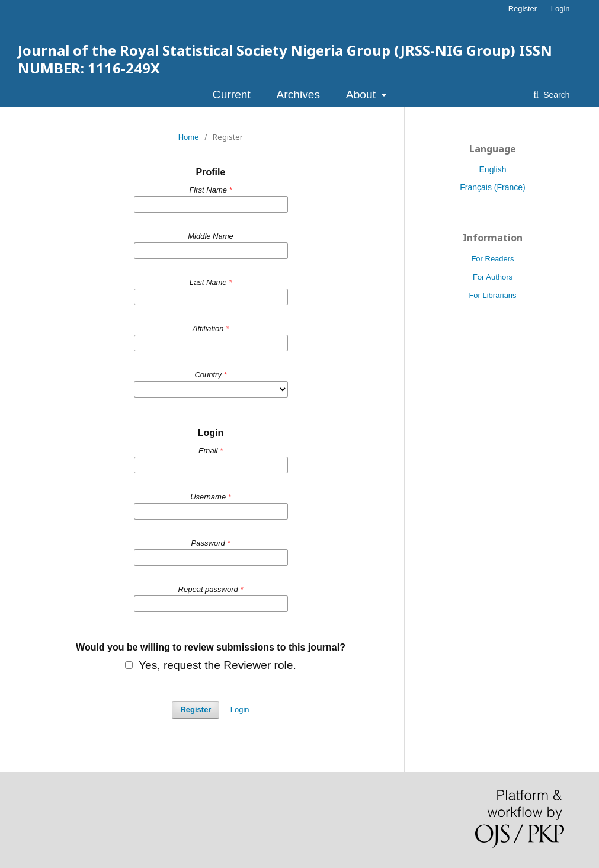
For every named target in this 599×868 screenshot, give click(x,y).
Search (555, 95)
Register (523, 9)
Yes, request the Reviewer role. (211, 665)
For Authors (493, 277)
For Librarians (492, 295)
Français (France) (492, 187)
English (493, 169)
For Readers (492, 259)
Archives (299, 95)
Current (232, 95)
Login (560, 9)
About (362, 95)
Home (189, 137)
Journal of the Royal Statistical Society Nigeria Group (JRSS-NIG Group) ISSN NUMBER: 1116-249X (285, 59)
